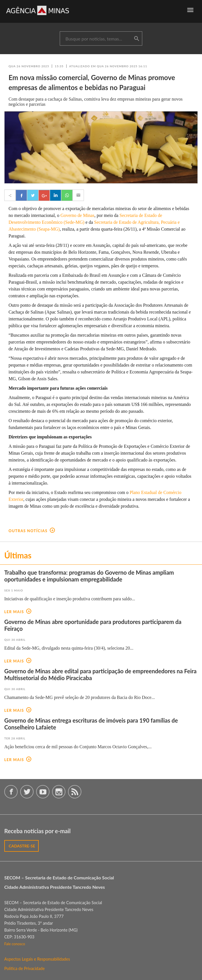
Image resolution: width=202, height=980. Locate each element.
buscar (137, 39)
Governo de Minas (78, 215)
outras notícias (32, 531)
